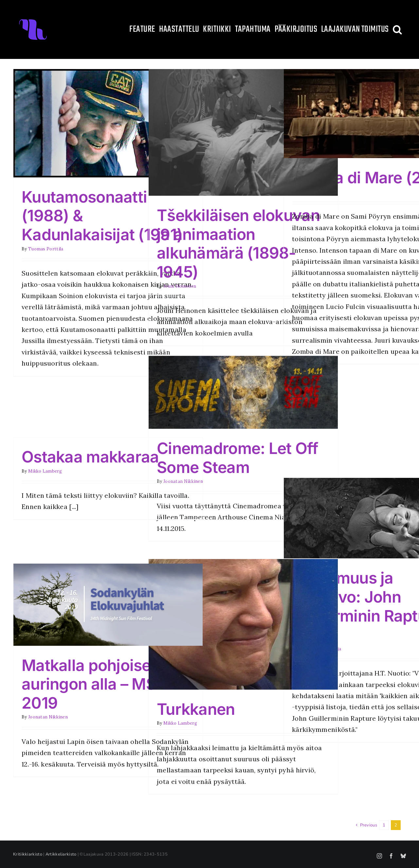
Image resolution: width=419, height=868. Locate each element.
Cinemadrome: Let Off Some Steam (238, 458)
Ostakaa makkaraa (90, 457)
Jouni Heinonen (180, 286)
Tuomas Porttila (46, 249)
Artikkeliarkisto (61, 854)
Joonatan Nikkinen (48, 717)
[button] (397, 29)
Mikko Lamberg (45, 471)
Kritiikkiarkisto (28, 854)
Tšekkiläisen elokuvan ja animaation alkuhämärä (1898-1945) (238, 244)
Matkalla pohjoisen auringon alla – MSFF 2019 (98, 684)
